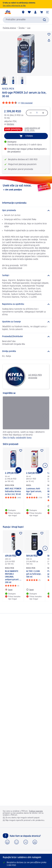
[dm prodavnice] (23, 12)
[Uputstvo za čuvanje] (26, 322)
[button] (48, 12)
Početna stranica (9, 28)
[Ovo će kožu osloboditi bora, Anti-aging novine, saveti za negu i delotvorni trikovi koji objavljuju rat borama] (26, 418)
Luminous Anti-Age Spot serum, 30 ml (34, 492)
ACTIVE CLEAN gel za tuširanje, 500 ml (34, 574)
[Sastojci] (26, 275)
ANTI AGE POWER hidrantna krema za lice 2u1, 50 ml (13, 492)
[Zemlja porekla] (26, 351)
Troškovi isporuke (36, 811)
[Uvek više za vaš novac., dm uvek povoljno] (26, 187)
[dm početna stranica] (8, 12)
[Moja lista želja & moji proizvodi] (29, 12)
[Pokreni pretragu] (44, 20)
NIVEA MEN (8, 89)
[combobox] (26, 20)
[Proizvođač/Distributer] (26, 337)
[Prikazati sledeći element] (45, 465)
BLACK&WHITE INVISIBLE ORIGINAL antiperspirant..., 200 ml (13, 577)
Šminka (22, 28)
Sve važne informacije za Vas (14, 6)
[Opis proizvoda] (26, 210)
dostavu (11, 124)
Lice (29, 28)
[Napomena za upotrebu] (26, 304)
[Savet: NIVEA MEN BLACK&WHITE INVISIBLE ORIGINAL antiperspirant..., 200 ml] (9, 590)
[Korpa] (41, 12)
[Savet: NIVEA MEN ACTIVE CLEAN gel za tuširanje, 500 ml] (30, 590)
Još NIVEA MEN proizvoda (23, 377)
